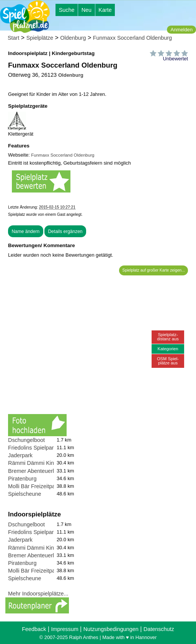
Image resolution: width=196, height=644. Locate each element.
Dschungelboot (26, 440)
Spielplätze (40, 38)
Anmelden (181, 30)
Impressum (65, 629)
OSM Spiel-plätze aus (168, 361)
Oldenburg (73, 38)
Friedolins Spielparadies (38, 448)
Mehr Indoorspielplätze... (38, 594)
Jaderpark (20, 455)
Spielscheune (24, 494)
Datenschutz (159, 629)
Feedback (34, 629)
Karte (105, 10)
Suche (67, 10)
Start (13, 38)
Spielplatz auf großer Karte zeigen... (154, 270)
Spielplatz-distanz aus (168, 337)
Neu (87, 10)
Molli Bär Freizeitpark (34, 486)
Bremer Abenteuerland (36, 471)
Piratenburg (22, 479)
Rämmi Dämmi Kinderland (40, 463)
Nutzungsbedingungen (111, 629)
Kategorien (168, 349)
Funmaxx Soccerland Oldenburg (132, 38)
